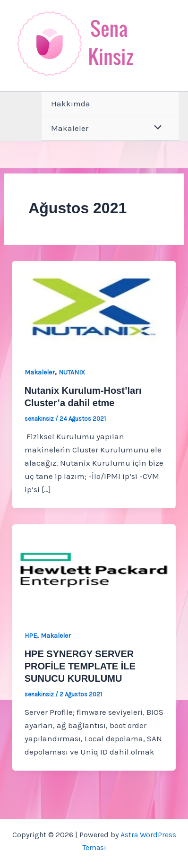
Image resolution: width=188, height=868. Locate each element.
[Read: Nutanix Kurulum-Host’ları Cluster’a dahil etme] (94, 306)
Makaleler (70, 128)
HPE (31, 636)
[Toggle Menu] (156, 128)
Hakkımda (71, 104)
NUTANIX (72, 372)
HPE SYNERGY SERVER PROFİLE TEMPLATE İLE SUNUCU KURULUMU (80, 666)
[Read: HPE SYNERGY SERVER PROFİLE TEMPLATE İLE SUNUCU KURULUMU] (94, 569)
